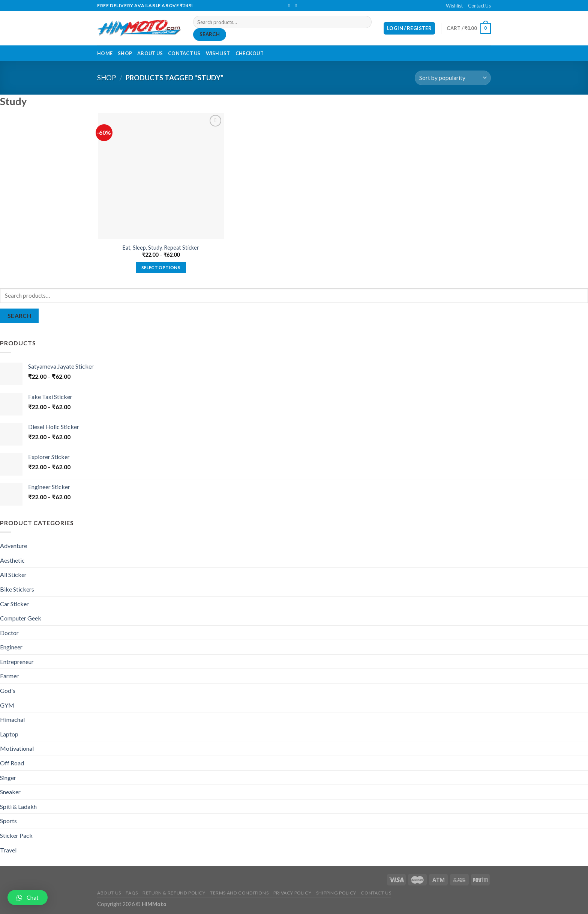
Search (210, 34)
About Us (150, 53)
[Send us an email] (298, 6)
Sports (8, 821)
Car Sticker (14, 604)
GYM (7, 705)
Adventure (13, 546)
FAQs (132, 893)
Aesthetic (12, 560)
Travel (8, 850)
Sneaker (10, 792)
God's (8, 690)
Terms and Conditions (239, 893)
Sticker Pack (16, 835)
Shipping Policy (336, 893)
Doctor (9, 633)
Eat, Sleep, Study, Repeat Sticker (161, 248)
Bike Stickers (17, 589)
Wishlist (454, 6)
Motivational (17, 748)
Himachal (12, 719)
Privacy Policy (292, 893)
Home (105, 53)
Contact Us (479, 6)
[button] (28, 897)
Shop (125, 53)
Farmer (9, 676)
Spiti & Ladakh (18, 806)
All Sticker (13, 574)
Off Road (12, 763)
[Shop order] (453, 78)
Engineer (11, 647)
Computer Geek (21, 618)
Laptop (9, 734)
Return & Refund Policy (174, 893)
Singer (8, 778)
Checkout (250, 53)
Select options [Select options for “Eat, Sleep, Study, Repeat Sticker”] (161, 267)
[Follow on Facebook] (290, 6)
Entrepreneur (17, 662)
